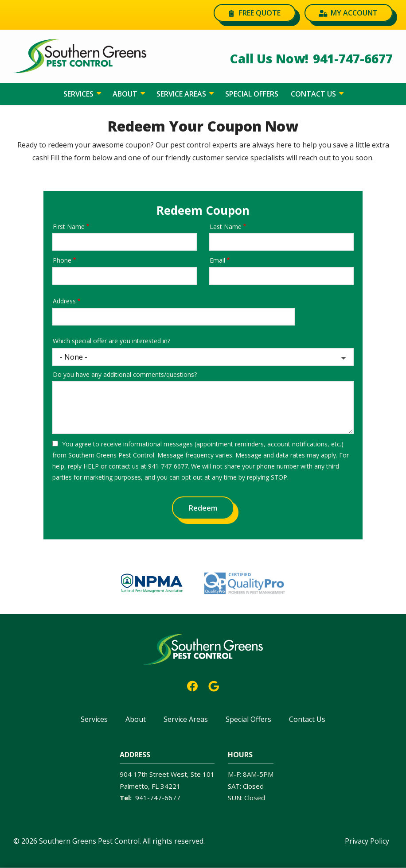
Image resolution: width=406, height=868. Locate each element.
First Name (69, 227)
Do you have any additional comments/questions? (125, 374)
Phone (62, 260)
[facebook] (192, 685)
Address (64, 301)
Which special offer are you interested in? (111, 341)
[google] (214, 685)
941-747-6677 (158, 798)
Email (217, 260)
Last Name (226, 227)
